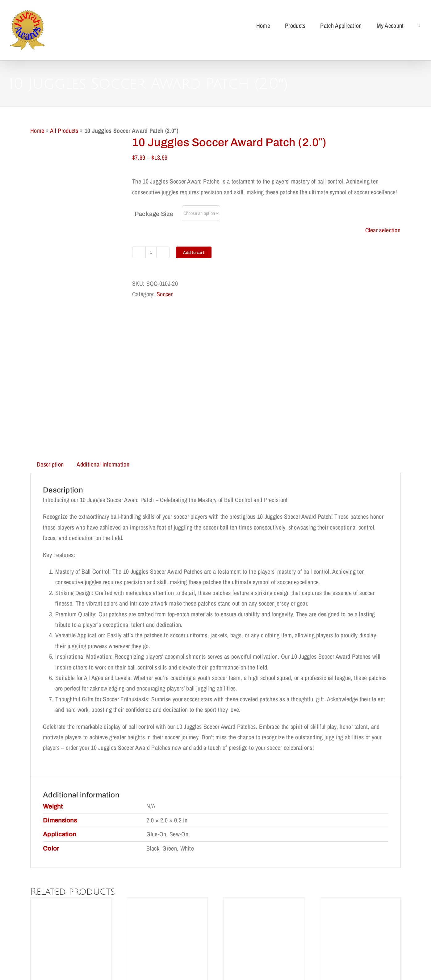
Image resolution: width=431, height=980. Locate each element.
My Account (301, 936)
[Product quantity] (151, 252)
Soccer (165, 294)
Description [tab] (50, 326)
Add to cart (194, 252)
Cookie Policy (225, 936)
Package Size (154, 214)
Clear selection (383, 230)
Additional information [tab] (103, 326)
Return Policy (145, 936)
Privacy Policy (185, 936)
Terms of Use (264, 936)
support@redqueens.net (257, 962)
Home (37, 131)
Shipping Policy (105, 936)
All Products (64, 131)
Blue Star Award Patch (71, 870)
